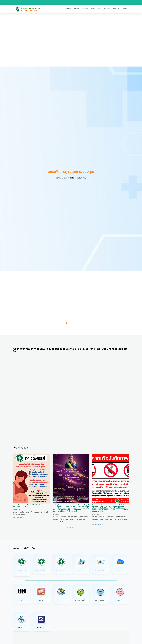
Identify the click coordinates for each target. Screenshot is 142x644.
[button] (69, 9)
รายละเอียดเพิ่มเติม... (19, 517)
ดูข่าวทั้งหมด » (71, 527)
